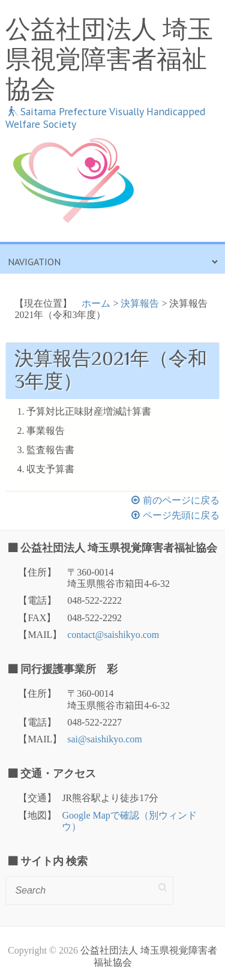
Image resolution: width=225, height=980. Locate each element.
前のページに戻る (181, 500)
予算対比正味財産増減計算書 (89, 411)
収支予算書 (50, 469)
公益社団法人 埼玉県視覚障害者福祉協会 (109, 59)
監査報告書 (50, 450)
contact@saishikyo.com (113, 635)
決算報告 (140, 303)
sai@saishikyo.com (105, 739)
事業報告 (46, 431)
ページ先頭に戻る (181, 515)
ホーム (96, 303)
